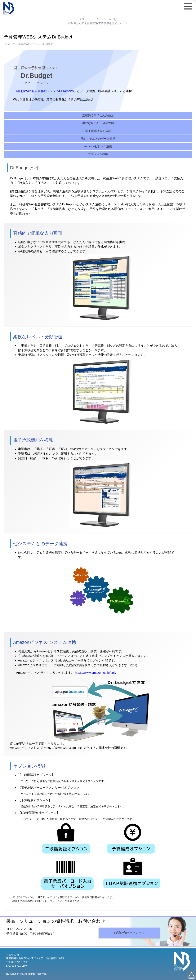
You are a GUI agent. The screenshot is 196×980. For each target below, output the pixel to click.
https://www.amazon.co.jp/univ (96, 673)
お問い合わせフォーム (129, 933)
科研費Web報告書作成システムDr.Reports (45, 91)
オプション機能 (98, 154)
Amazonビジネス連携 (98, 146)
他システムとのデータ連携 (98, 138)
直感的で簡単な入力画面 (98, 115)
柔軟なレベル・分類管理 (98, 123)
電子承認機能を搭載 (98, 131)
